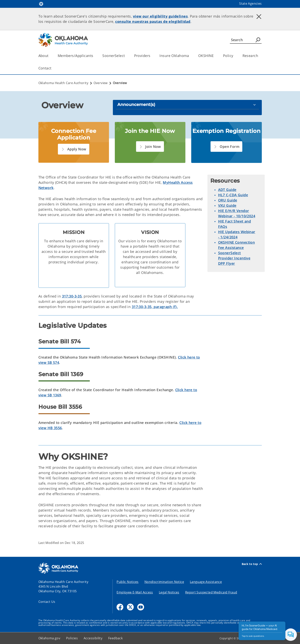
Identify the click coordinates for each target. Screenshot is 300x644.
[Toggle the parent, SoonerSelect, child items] (126, 56)
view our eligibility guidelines (160, 16)
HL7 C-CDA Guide (233, 195)
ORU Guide (228, 200)
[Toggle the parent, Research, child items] (259, 56)
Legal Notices (169, 592)
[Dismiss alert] (259, 17)
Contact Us (47, 602)
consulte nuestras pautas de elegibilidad (153, 21)
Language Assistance (206, 582)
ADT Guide (227, 190)
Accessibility (93, 638)
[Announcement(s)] (187, 104)
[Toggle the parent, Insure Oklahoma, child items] (190, 56)
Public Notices (127, 582)
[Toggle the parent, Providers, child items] (152, 56)
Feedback (115, 638)
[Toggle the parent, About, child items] (50, 56)
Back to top (252, 564)
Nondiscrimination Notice (164, 582)
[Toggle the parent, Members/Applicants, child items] (94, 56)
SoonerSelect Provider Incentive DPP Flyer (234, 258)
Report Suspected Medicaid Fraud (211, 592)
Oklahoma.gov (49, 638)
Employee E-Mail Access (135, 592)
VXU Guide (227, 205)
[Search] (246, 40)
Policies (72, 638)
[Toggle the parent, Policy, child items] (235, 56)
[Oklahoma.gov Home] (41, 4)
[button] (73, 149)
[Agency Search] (258, 40)
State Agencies (250, 4)
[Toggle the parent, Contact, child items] (53, 68)
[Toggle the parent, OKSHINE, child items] (215, 56)
